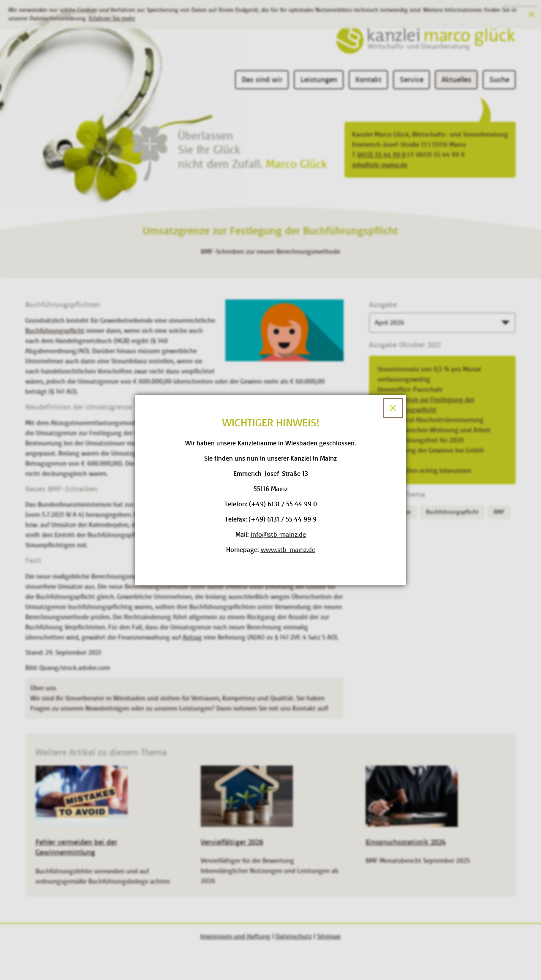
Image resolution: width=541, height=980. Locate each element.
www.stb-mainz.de (288, 550)
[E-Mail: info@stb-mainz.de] (278, 534)
